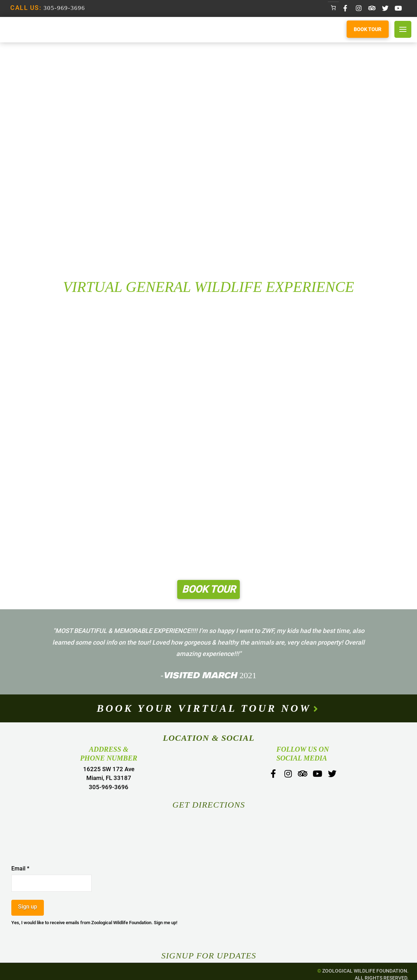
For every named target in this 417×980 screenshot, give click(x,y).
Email (20, 868)
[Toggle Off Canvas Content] (403, 29)
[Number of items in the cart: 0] (333, 8)
